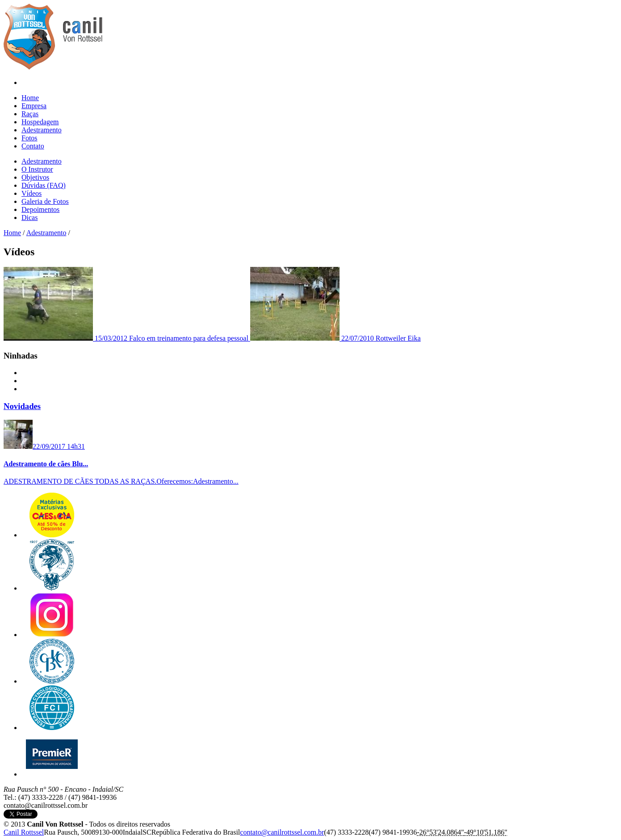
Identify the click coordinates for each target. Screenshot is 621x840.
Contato (33, 146)
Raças (30, 114)
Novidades (22, 406)
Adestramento (42, 130)
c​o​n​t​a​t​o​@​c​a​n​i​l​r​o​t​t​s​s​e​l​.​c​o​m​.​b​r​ (282, 832)
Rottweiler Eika (336, 338)
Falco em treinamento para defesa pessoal (127, 338)
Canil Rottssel (24, 832)
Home (30, 98)
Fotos (29, 138)
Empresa (34, 106)
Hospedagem (40, 122)
